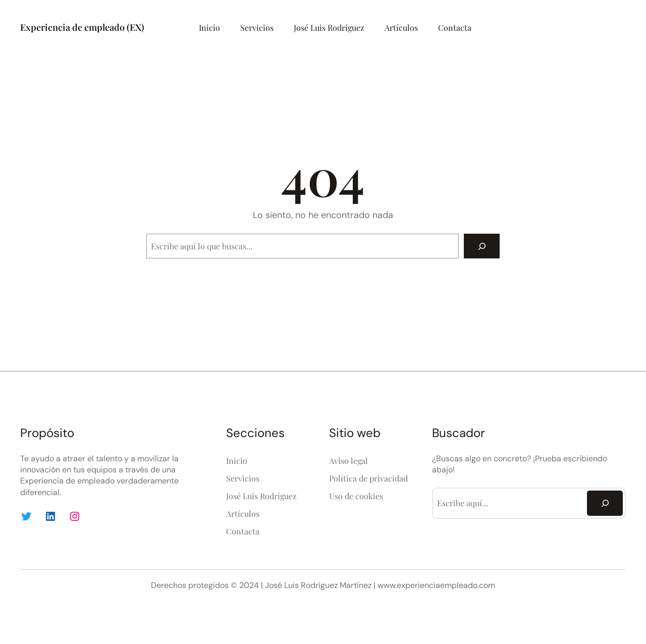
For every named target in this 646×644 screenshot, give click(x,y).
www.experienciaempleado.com (436, 585)
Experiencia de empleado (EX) (82, 27)
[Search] (482, 246)
